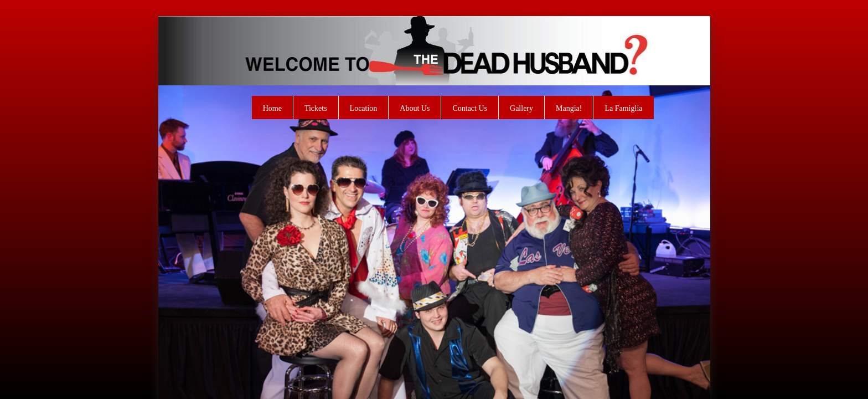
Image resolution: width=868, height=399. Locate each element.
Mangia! (569, 108)
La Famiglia (623, 108)
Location (364, 108)
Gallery (521, 108)
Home (272, 108)
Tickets (316, 108)
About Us (415, 108)
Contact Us (470, 108)
